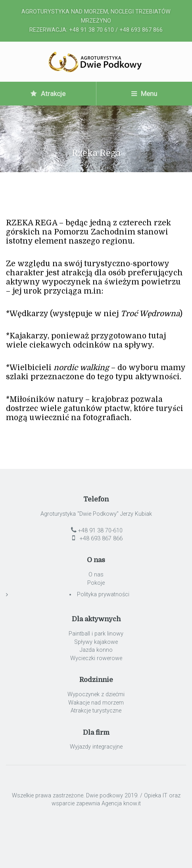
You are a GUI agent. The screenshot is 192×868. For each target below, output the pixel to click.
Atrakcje (48, 94)
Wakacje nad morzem (96, 703)
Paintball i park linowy (96, 634)
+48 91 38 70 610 (91, 30)
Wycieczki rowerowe (96, 658)
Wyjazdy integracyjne (96, 747)
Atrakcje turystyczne (96, 711)
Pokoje (96, 583)
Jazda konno (96, 650)
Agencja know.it (121, 804)
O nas (96, 575)
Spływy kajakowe (96, 642)
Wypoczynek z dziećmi (96, 694)
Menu (144, 94)
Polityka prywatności (103, 594)
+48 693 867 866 (141, 30)
